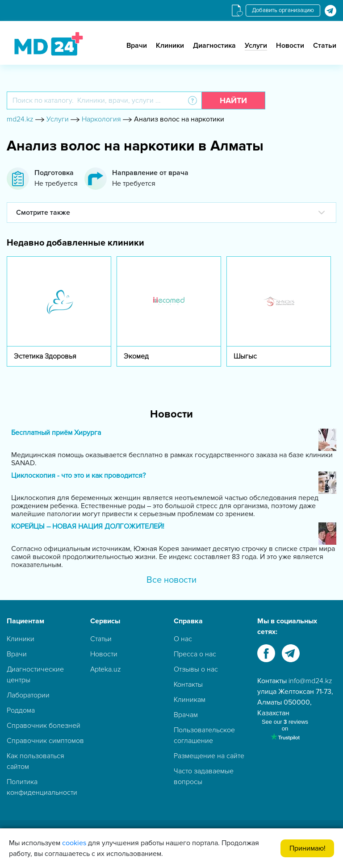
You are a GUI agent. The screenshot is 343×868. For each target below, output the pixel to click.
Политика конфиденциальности (42, 787)
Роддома (21, 710)
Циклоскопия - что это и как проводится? (78, 476)
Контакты (188, 684)
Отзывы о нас (196, 669)
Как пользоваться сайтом (36, 761)
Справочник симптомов (45, 741)
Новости (290, 46)
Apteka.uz (106, 669)
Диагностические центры (35, 675)
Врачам (186, 715)
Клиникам (190, 700)
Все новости (171, 580)
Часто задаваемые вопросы (204, 776)
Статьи (325, 46)
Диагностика (214, 46)
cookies (74, 843)
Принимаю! (307, 848)
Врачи (137, 46)
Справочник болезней (44, 726)
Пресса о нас (195, 654)
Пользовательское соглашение (204, 735)
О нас (183, 639)
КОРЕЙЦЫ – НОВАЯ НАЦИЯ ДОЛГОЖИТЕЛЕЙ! (88, 527)
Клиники (170, 46)
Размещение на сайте (209, 756)
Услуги (256, 46)
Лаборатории (28, 695)
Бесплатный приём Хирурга (56, 433)
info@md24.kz (310, 681)
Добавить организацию (283, 10)
